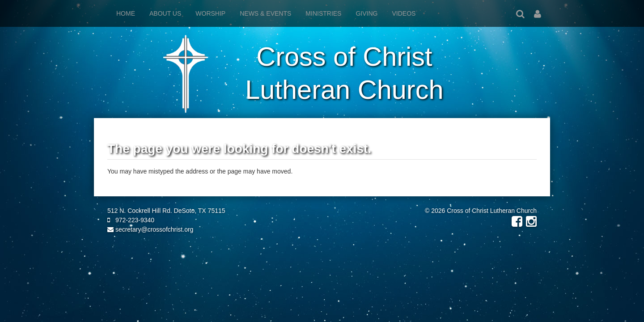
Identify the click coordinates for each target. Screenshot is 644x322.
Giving (366, 13)
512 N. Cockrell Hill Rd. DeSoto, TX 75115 (166, 211)
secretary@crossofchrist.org (150, 229)
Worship (210, 13)
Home (126, 13)
